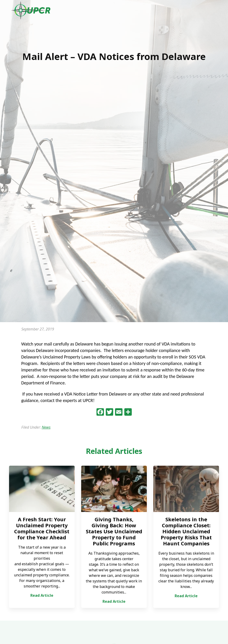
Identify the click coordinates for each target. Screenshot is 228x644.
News (46, 427)
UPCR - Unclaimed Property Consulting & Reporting (31, 10)
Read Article (42, 595)
